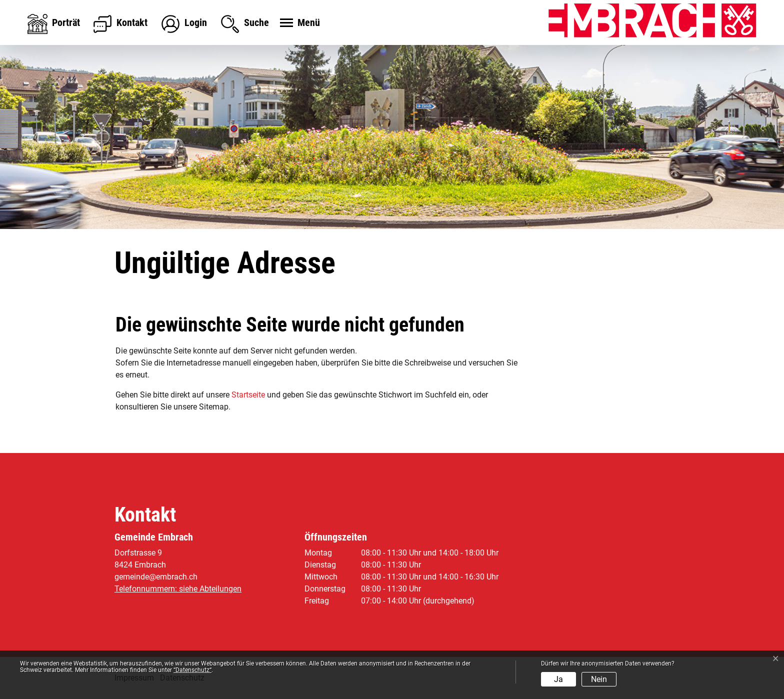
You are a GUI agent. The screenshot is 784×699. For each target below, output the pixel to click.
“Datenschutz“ (192, 670)
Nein (599, 679)
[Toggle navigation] (299, 23)
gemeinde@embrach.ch (156, 577)
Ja (558, 679)
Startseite (248, 395)
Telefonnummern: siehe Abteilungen (178, 589)
